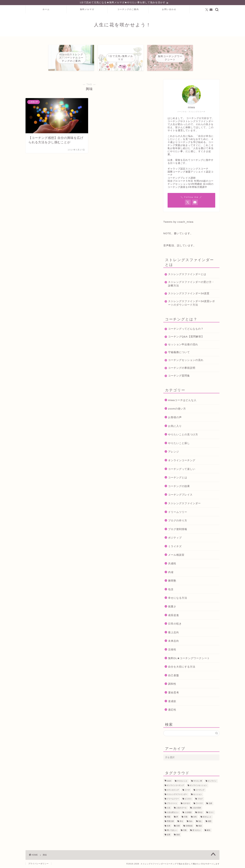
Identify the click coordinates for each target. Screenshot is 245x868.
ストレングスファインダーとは (187, 274)
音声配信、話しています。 (180, 246)
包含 (171, 590)
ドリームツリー (178, 512)
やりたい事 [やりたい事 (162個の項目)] (198, 781)
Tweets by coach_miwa (178, 222)
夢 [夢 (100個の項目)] (177, 817)
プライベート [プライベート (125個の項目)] (172, 804)
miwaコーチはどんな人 (182, 400)
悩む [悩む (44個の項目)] (200, 822)
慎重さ (172, 607)
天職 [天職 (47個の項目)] (186, 817)
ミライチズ (175, 547)
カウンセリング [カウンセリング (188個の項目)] (173, 790)
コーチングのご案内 (128, 10)
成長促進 (174, 615)
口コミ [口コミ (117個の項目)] (211, 813)
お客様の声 (175, 418)
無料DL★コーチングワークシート (189, 658)
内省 (171, 572)
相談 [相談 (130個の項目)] (200, 826)
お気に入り (175, 426)
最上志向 (174, 633)
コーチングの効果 (179, 486)
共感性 (172, 564)
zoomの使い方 (177, 409)
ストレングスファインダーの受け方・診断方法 (189, 284)
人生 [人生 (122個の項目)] (169, 808)
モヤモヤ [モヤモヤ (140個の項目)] (186, 804)
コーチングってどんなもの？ (186, 329)
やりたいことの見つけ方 (183, 435)
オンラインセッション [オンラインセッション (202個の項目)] (198, 786)
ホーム (46, 10)
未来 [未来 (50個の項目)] (169, 826)
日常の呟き (175, 624)
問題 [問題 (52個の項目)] (169, 817)
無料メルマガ (87, 10)
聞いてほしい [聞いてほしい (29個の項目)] (172, 831)
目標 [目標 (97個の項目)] (178, 826)
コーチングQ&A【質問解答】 (186, 337)
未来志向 (174, 641)
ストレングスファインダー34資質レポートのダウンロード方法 (190, 303)
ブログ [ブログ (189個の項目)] (200, 799)
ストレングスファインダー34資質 (189, 294)
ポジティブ (175, 538)
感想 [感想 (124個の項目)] (210, 822)
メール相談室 (176, 555)
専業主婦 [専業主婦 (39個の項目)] (170, 822)
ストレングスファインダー (184, 504)
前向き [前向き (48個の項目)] (200, 813)
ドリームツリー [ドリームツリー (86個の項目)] (173, 799)
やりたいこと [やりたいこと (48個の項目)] (182, 781)
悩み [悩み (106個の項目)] (191, 822)
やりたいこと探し (179, 443)
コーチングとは (178, 478)
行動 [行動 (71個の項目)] (185, 831)
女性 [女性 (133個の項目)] (195, 817)
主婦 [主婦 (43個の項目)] (210, 804)
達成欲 (172, 701)
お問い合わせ (169, 10)
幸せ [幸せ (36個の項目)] (181, 822)
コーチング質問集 (179, 376)
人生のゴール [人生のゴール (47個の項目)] (181, 808)
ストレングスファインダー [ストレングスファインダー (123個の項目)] (177, 795)
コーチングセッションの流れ (186, 360)
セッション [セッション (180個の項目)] (198, 795)
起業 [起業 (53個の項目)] (169, 835)
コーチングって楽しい (182, 469)
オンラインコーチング (182, 461)
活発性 (172, 650)
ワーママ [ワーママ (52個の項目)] (199, 804)
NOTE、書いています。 (178, 234)
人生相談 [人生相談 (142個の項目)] (188, 813)
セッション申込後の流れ (183, 345)
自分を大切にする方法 (182, 667)
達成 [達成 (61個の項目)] (178, 835)
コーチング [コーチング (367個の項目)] (200, 790)
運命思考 (174, 693)
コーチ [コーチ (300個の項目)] (187, 790)
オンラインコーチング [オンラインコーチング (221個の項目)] (175, 786)
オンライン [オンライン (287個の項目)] (212, 781)
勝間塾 (172, 581)
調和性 (172, 684)
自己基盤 (174, 676)
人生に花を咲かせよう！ (122, 25)
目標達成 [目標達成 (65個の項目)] (189, 826)
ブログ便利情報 (178, 529)
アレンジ (174, 452)
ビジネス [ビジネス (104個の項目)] (188, 799)
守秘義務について (179, 352)
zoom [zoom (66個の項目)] (169, 781)
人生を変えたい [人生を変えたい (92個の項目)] (173, 813)
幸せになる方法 (178, 598)
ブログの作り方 (178, 521)
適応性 (172, 710)
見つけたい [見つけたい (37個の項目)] (197, 831)
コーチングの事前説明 (182, 368)
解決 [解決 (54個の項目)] (209, 831)
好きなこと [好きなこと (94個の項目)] (207, 817)
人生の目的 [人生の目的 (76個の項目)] (197, 808)
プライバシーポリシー (38, 864)
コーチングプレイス (180, 495)
